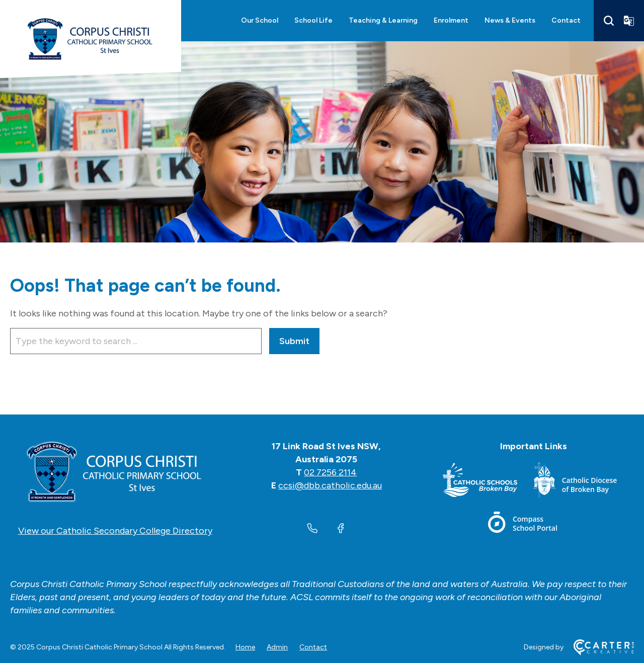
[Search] (609, 21)
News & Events (510, 20)
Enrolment (451, 20)
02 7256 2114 (330, 472)
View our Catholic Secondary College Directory (115, 531)
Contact (566, 20)
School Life (313, 20)
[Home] (115, 472)
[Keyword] (136, 341)
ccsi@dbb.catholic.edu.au (330, 485)
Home (245, 647)
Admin (277, 647)
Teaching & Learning (383, 20)
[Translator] (629, 21)
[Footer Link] (488, 482)
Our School (260, 20)
